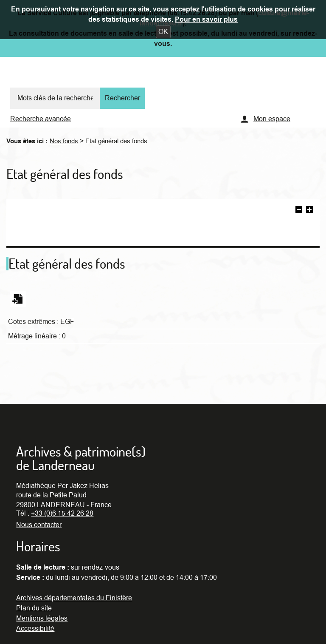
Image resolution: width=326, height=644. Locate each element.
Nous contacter (39, 525)
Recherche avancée (41, 119)
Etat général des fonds (116, 141)
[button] (163, 32)
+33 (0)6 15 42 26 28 (62, 513)
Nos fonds (64, 141)
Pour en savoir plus (206, 20)
